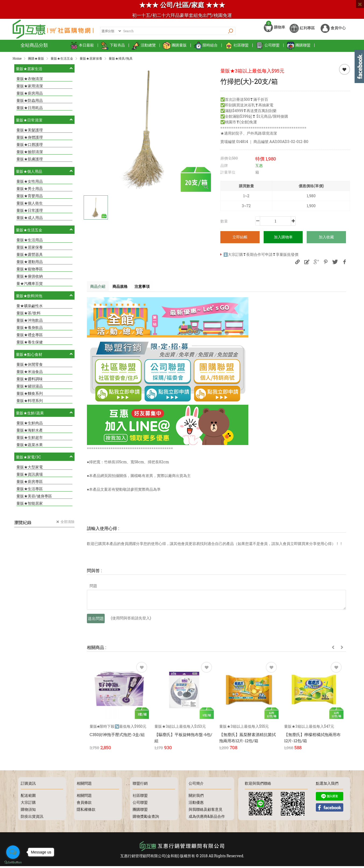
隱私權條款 (86, 811)
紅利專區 (302, 32)
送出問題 (96, 622)
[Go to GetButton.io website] (13, 862)
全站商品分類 (34, 48)
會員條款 (84, 804)
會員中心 (333, 32)
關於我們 (196, 797)
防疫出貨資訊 (32, 818)
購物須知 (28, 811)
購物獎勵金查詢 (146, 818)
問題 (93, 589)
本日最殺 (82, 48)
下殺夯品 (113, 48)
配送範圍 (28, 797)
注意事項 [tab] (147, 290)
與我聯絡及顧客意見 (206, 811)
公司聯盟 (268, 48)
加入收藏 (326, 240)
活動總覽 (144, 48)
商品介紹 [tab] (99, 290)
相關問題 (84, 797)
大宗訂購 (28, 804)
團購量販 (175, 48)
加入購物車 (283, 240)
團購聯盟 (298, 48)
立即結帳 (240, 240)
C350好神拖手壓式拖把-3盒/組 (117, 738)
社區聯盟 (237, 48)
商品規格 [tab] (123, 290)
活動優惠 (196, 804)
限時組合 (206, 48)
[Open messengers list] (13, 852)
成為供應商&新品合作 (207, 818)
